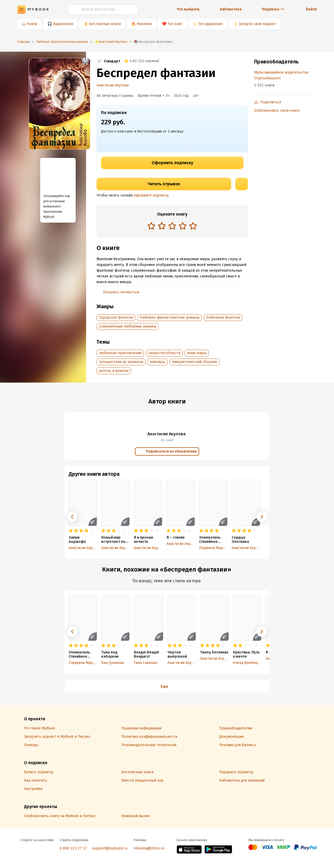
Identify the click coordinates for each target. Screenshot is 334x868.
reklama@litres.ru (149, 848)
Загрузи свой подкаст (258, 24)
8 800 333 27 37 (73, 848)
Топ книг (175, 24)
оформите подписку (151, 195)
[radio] (151, 226)
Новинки (144, 24)
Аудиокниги (63, 24)
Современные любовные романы (128, 326)
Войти (311, 9)
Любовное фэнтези (223, 317)
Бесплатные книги (105, 24)
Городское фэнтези (116, 317)
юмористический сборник (195, 362)
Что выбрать (188, 9)
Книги (32, 24)
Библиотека (231, 9)
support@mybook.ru (110, 848)
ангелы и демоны (114, 371)
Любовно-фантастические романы (169, 317)
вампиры (157, 362)
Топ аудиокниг (211, 24)
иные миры (197, 353)
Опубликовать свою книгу (277, 111)
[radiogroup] (172, 226)
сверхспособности (164, 353)
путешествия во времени (121, 362)
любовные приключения (120, 353)
